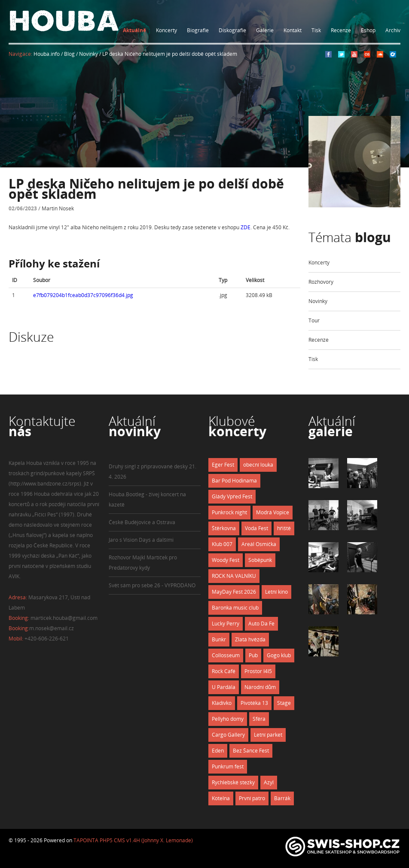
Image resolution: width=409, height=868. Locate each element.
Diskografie (232, 30)
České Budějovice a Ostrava (142, 522)
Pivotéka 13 (254, 703)
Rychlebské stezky (233, 782)
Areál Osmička (259, 544)
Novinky (318, 301)
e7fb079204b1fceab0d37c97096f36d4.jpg (83, 295)
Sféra (259, 719)
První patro (252, 798)
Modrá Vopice (273, 512)
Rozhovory (321, 282)
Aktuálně (134, 30)
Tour (314, 320)
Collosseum (226, 655)
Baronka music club (235, 608)
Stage (284, 703)
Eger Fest (223, 465)
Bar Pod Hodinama (234, 481)
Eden (218, 751)
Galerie (265, 30)
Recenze (341, 30)
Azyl (269, 782)
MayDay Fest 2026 (234, 592)
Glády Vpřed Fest (232, 496)
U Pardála (224, 687)
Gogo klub (279, 655)
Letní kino (276, 592)
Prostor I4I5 (258, 671)
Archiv (393, 30)
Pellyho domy (228, 719)
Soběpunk (260, 560)
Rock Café (224, 671)
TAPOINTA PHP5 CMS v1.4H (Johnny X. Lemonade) (133, 840)
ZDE (246, 227)
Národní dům (260, 687)
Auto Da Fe (261, 624)
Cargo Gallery (228, 735)
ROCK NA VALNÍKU (234, 576)
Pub (253, 655)
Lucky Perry (226, 624)
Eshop (368, 30)
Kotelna (221, 798)
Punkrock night (229, 512)
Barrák (282, 798)
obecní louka (258, 465)
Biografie (198, 30)
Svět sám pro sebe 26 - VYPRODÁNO (152, 585)
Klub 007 (222, 544)
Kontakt (293, 30)
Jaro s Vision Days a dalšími (141, 540)
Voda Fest (256, 528)
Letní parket (268, 735)
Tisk (316, 30)
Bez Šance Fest (251, 751)
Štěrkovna (224, 528)
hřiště (284, 528)
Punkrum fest (228, 766)
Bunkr (219, 639)
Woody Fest (226, 560)
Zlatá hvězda (250, 639)
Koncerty (166, 30)
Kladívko (222, 703)
